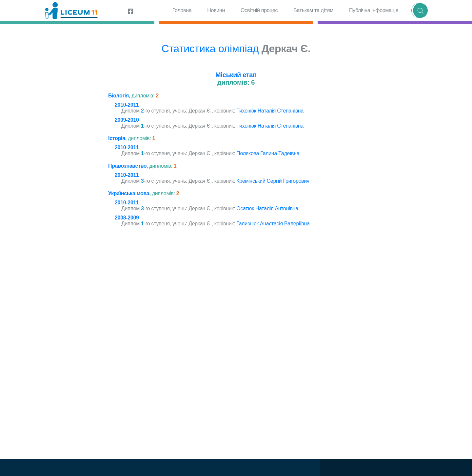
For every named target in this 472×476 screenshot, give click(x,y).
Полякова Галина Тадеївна (268, 153)
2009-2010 (127, 120)
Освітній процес (259, 10)
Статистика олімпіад (210, 49)
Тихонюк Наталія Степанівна (270, 111)
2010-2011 (127, 105)
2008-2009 (127, 218)
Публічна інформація (374, 10)
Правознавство (127, 166)
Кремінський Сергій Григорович (273, 181)
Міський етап (236, 75)
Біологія (118, 96)
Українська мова (129, 193)
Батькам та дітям (313, 10)
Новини (216, 10)
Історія (117, 138)
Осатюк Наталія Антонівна (267, 208)
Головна (182, 10)
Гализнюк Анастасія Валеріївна (273, 224)
